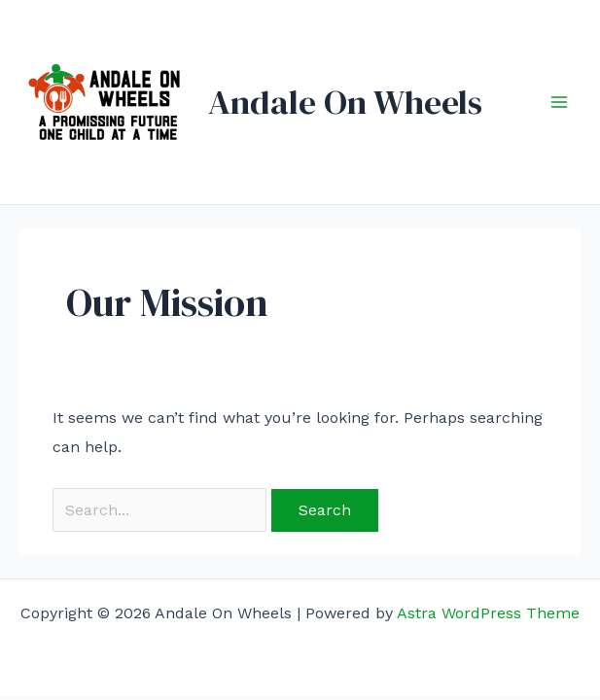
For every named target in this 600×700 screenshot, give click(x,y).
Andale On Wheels (345, 102)
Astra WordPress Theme (488, 613)
